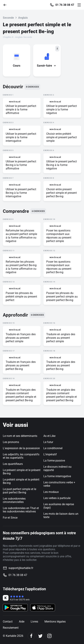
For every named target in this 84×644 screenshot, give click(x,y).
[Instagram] (49, 636)
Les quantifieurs (13, 464)
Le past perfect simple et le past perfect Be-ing (19, 491)
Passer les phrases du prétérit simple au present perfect (21, 297)
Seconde (8, 18)
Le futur (48, 442)
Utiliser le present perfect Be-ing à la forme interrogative (21, 193)
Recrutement (11, 628)
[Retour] (6, 5)
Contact (8, 622)
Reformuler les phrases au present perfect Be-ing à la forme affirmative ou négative (21, 267)
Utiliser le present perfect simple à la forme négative (62, 109)
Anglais (23, 18)
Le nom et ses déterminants (20, 436)
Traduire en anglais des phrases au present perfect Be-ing (61, 365)
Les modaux (51, 492)
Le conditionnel (53, 448)
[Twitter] (40, 636)
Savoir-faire (47, 66)
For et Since (10, 518)
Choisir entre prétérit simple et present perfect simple (62, 137)
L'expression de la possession (21, 448)
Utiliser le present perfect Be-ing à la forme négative (62, 165)
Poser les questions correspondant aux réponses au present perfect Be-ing (59, 267)
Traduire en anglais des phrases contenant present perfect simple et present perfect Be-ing (62, 395)
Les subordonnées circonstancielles (14, 500)
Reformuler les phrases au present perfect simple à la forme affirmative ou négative (21, 236)
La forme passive (54, 461)
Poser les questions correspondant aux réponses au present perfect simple (59, 236)
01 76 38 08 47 (65, 5)
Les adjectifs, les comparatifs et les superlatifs (21, 456)
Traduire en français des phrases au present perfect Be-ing (21, 365)
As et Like (49, 436)
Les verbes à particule (57, 498)
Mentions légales (55, 622)
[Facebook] (31, 636)
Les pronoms (11, 442)
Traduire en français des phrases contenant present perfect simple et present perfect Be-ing (21, 395)
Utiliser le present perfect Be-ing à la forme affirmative (21, 165)
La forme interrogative (57, 476)
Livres (34, 622)
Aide (22, 622)
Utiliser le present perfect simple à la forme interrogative (21, 137)
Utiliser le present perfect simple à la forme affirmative (21, 109)
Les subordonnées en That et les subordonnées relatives (21, 510)
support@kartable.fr (21, 568)
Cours (17, 66)
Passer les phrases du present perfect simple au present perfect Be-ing (62, 297)
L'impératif (50, 454)
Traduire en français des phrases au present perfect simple (21, 338)
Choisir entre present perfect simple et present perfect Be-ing (62, 193)
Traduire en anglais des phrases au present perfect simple (61, 338)
